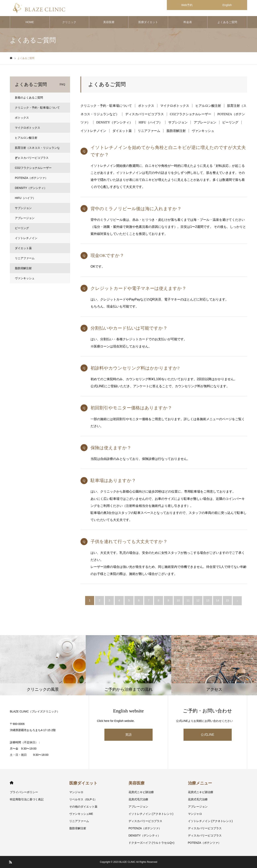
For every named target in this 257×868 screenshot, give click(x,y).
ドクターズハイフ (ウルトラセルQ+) (151, 843)
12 (198, 600)
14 (218, 600)
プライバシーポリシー (24, 792)
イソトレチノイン (93, 131)
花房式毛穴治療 (138, 799)
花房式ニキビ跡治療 (141, 792)
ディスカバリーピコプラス (145, 114)
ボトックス (146, 106)
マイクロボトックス (175, 106)
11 (188, 600)
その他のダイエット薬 (83, 807)
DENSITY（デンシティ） (114, 122)
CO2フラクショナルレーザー (191, 114)
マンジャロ (76, 792)
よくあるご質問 (227, 22)
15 (227, 600)
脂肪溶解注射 (176, 131)
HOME (30, 22)
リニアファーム (149, 131)
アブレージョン (205, 122)
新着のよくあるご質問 (29, 98)
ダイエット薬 (122, 131)
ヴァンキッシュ (203, 131)
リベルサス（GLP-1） (83, 799)
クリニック (69, 22)
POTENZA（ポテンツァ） (31, 178)
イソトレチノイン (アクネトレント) (151, 814)
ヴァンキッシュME (81, 814)
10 (178, 600)
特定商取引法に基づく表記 (27, 799)
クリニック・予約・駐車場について (106, 106)
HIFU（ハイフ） (150, 122)
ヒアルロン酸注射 (208, 106)
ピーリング (230, 122)
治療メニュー (200, 783)
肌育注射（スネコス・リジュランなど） (37, 149)
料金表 (188, 22)
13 (208, 600)
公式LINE (208, 735)
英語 (128, 735)
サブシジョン (178, 122)
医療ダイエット (148, 22)
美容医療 (109, 22)
